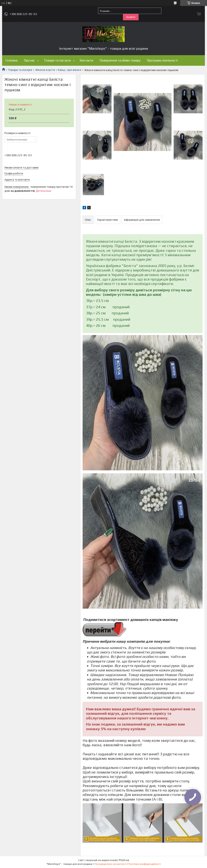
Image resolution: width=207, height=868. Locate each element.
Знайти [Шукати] (131, 17)
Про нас (29, 60)
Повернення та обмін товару (120, 60)
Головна (11, 60)
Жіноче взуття (45, 70)
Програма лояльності (162, 60)
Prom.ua (124, 860)
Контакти (86, 60)
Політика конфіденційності (145, 864)
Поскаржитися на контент (110, 864)
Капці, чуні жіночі (69, 70)
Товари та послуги (57, 60)
